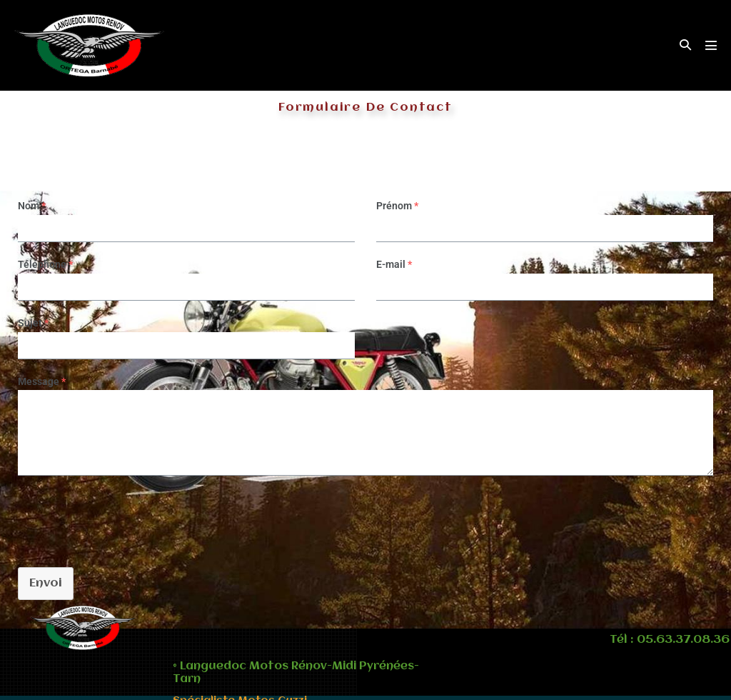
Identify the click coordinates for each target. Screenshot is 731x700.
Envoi (46, 583)
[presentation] (116, 518)
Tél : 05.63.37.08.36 (670, 640)
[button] (685, 45)
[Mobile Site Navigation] (711, 45)
